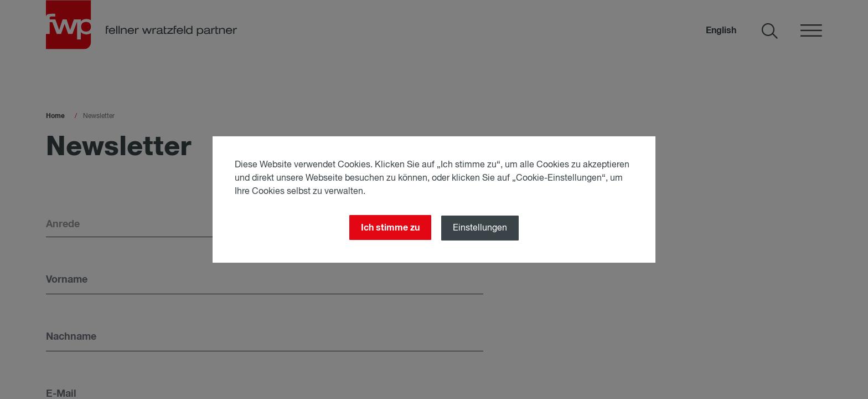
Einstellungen (480, 228)
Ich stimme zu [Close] (390, 228)
